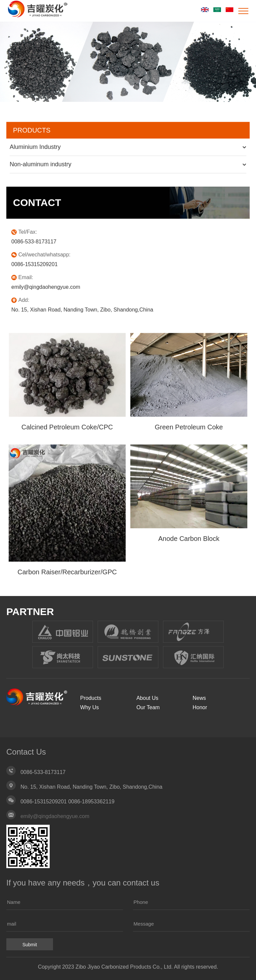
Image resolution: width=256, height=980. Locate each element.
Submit (30, 945)
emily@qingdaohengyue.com (55, 816)
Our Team (148, 707)
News (199, 698)
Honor (200, 707)
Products (91, 698)
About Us (147, 698)
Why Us (90, 707)
